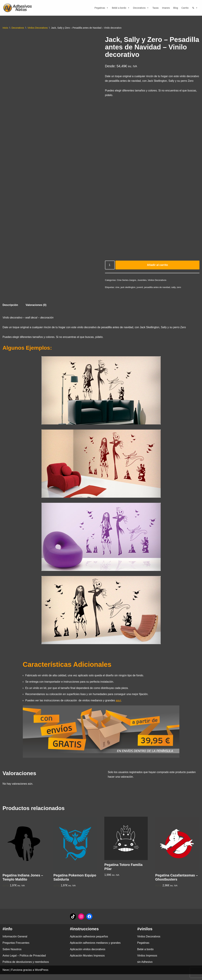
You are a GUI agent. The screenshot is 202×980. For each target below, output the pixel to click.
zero (179, 292)
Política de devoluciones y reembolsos (26, 968)
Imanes (166, 8)
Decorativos (141, 8)
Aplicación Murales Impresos (87, 961)
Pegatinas (101, 8)
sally (174, 292)
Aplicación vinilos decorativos (88, 955)
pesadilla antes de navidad (157, 292)
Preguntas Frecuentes (16, 949)
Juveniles (142, 285)
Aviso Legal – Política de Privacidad (24, 961)
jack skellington (128, 292)
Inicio (5, 28)
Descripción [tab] (10, 310)
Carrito (185, 8)
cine (117, 292)
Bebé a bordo (121, 8)
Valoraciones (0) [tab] (36, 310)
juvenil (140, 292)
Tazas (155, 8)
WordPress (42, 976)
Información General (15, 942)
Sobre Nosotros (12, 955)
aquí (119, 706)
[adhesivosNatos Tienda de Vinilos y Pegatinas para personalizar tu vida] (18, 8)
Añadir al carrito (157, 270)
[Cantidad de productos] (110, 270)
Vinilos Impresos (147, 961)
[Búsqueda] (195, 8)
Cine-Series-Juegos (127, 285)
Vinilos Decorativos (38, 28)
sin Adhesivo (145, 968)
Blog (176, 8)
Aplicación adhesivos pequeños (89, 942)
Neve (6, 976)
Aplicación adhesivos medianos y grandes (95, 949)
